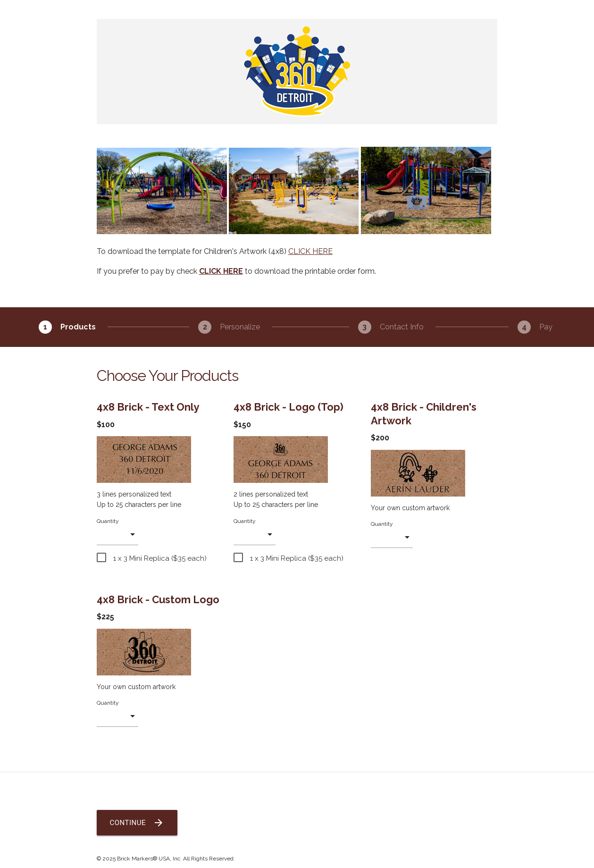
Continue (137, 823)
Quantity (108, 521)
